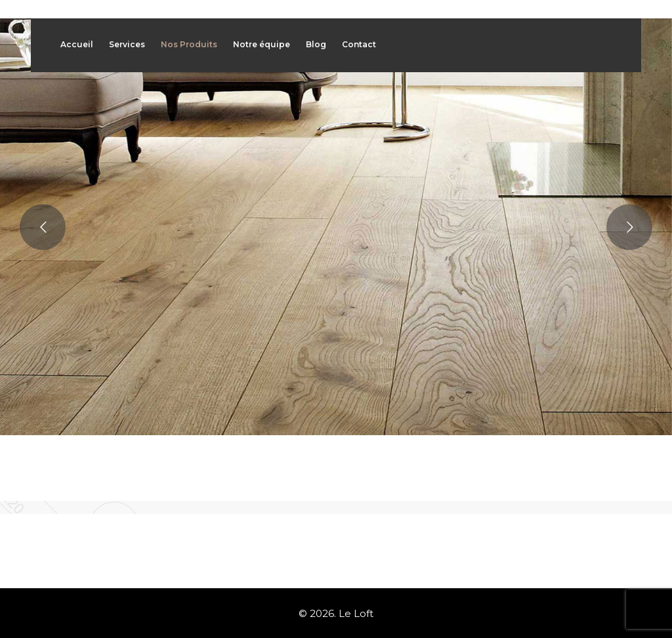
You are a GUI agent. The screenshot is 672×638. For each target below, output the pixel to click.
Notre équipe (262, 44)
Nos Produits (189, 44)
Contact (359, 44)
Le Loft (356, 613)
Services (127, 44)
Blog (316, 44)
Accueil (77, 44)
